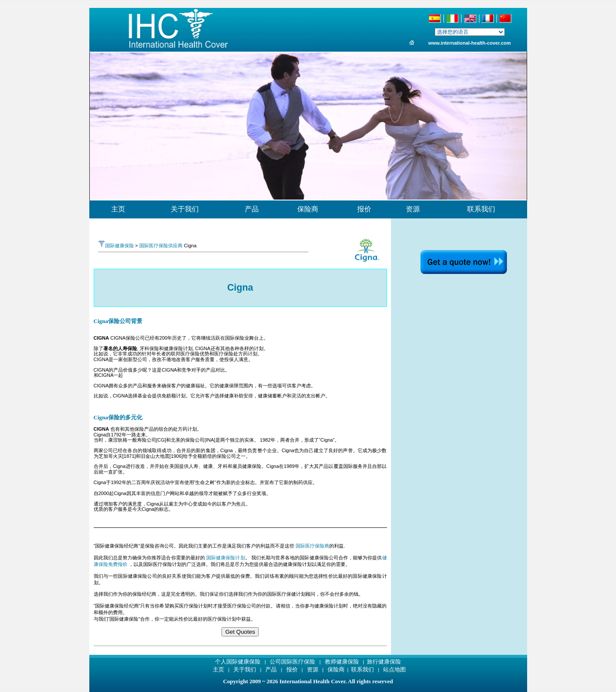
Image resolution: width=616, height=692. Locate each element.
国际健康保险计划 (226, 558)
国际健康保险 (116, 246)
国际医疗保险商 (312, 546)
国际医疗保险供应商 (161, 246)
